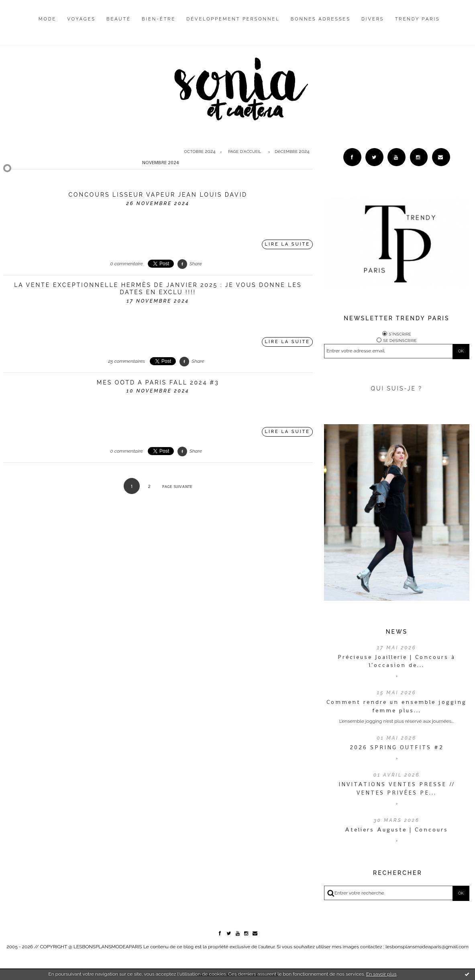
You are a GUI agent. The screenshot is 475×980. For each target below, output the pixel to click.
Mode (48, 19)
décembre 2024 (292, 152)
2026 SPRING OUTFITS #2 (397, 747)
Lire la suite (287, 244)
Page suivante (177, 487)
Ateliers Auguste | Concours (397, 830)
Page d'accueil (245, 152)
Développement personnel (233, 19)
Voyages (82, 19)
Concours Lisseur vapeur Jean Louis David (158, 195)
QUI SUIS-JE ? (397, 388)
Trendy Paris (418, 19)
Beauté (119, 19)
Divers (373, 19)
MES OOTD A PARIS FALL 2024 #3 (158, 382)
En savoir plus (381, 974)
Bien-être (159, 19)
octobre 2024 (200, 152)
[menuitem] (48, 25)
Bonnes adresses (321, 19)
